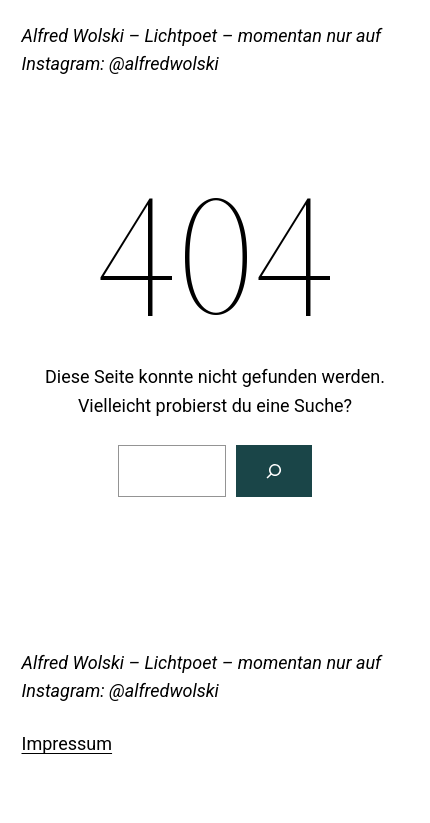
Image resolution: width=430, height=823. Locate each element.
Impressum (67, 743)
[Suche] (274, 471)
